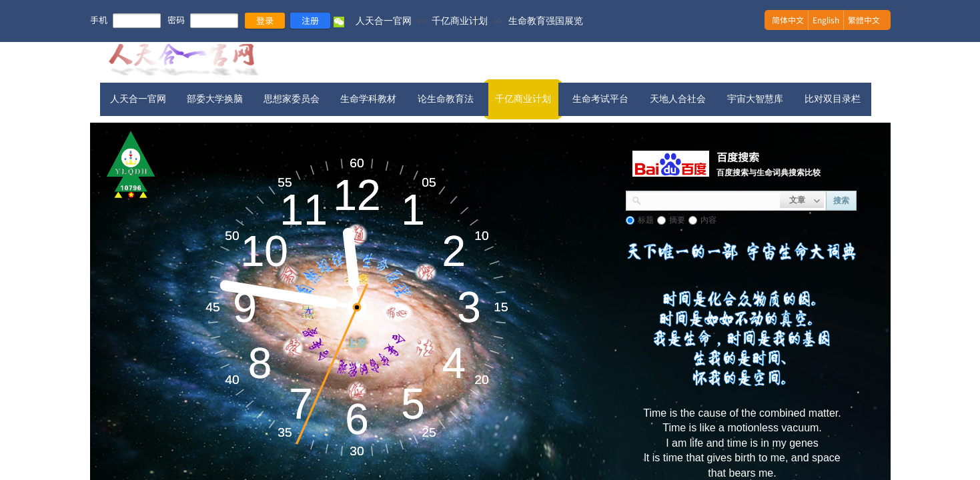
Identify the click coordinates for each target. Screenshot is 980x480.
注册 (310, 20)
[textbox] (711, 199)
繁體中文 (864, 20)
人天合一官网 (384, 21)
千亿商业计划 (460, 21)
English (826, 20)
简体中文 (788, 20)
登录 (265, 20)
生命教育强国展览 (546, 21)
